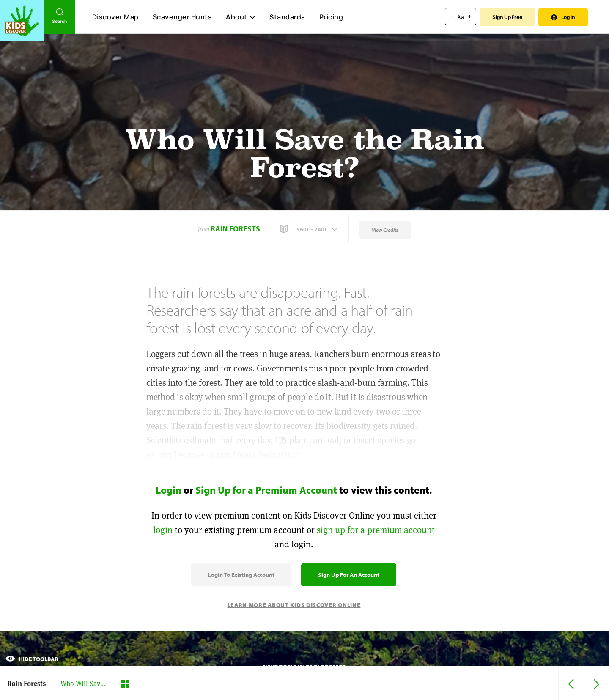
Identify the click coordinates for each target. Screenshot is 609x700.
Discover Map (115, 17)
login (163, 530)
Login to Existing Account (241, 575)
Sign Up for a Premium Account (266, 490)
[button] (310, 229)
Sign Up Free (507, 17)
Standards (287, 17)
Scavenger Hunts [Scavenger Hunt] (182, 17)
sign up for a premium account (376, 530)
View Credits (385, 230)
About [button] (241, 17)
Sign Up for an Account (349, 575)
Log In (563, 17)
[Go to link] (22, 21)
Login (169, 490)
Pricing (331, 17)
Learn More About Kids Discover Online (294, 605)
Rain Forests (235, 229)
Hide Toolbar (32, 659)
